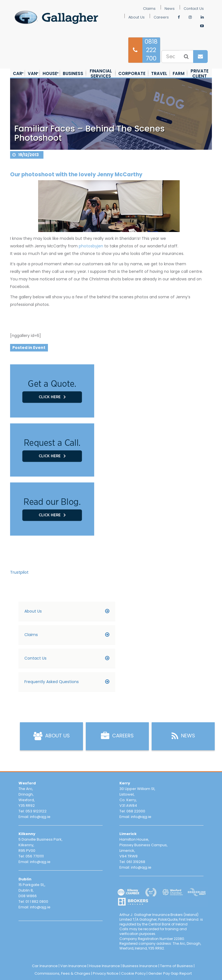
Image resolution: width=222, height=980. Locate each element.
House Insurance (105, 966)
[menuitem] (18, 73)
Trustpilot (19, 572)
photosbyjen (91, 246)
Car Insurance (45, 966)
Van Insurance (73, 966)
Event (39, 347)
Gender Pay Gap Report (170, 973)
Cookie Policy (133, 973)
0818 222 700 (151, 50)
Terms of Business (176, 966)
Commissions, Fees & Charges (62, 973)
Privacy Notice (106, 973)
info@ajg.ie (40, 817)
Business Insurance (140, 966)
